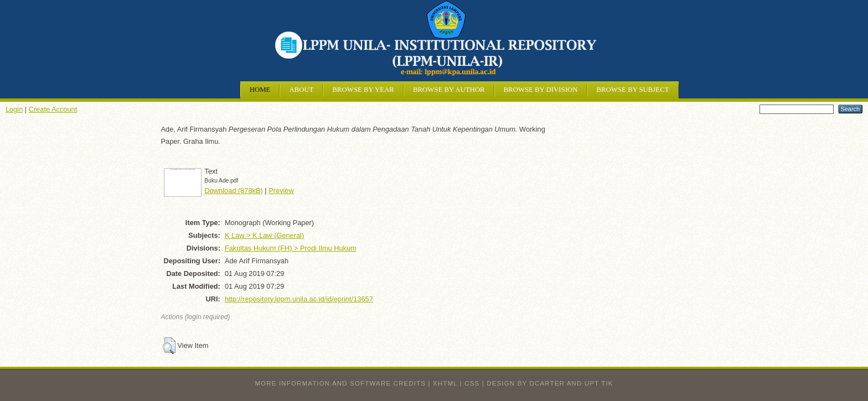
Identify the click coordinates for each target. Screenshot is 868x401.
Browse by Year (363, 90)
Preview (281, 191)
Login (14, 109)
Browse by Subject (632, 90)
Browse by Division (541, 90)
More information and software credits (340, 383)
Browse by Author (449, 90)
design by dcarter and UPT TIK (550, 383)
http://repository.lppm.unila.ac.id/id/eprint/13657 (299, 299)
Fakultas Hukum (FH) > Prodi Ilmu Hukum (291, 248)
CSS (472, 383)
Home (260, 90)
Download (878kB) (234, 191)
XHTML (445, 383)
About (301, 90)
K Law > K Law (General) (264, 235)
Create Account (53, 109)
